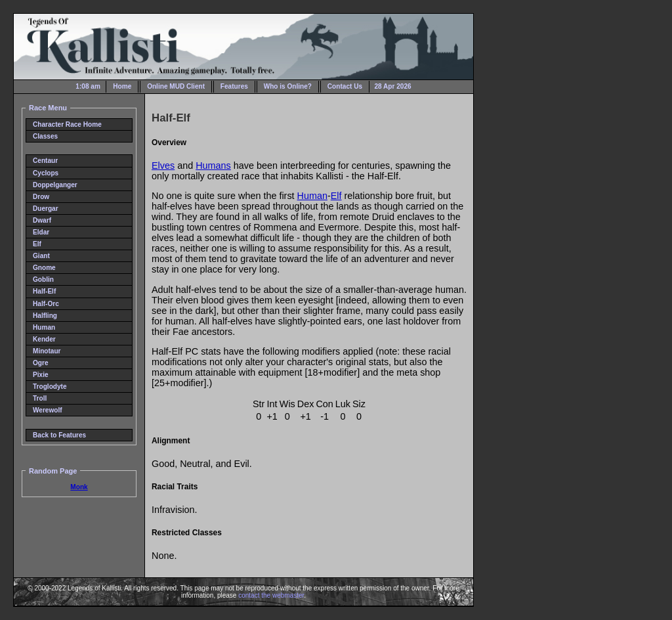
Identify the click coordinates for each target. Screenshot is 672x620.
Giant (41, 256)
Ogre (41, 363)
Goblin (43, 279)
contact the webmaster (271, 595)
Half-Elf (44, 291)
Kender (44, 339)
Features (234, 86)
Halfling (45, 316)
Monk (79, 487)
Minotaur (47, 351)
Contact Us (345, 86)
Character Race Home (67, 124)
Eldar (41, 232)
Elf (37, 244)
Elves (163, 166)
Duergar (46, 209)
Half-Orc (46, 304)
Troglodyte (50, 387)
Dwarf (42, 220)
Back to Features (59, 435)
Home (122, 86)
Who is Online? (288, 86)
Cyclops (46, 173)
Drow (41, 197)
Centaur (45, 161)
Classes (45, 136)
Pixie (41, 375)
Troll (40, 398)
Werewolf (48, 410)
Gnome (44, 268)
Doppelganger (55, 185)
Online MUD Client (176, 86)
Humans (213, 166)
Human (44, 327)
